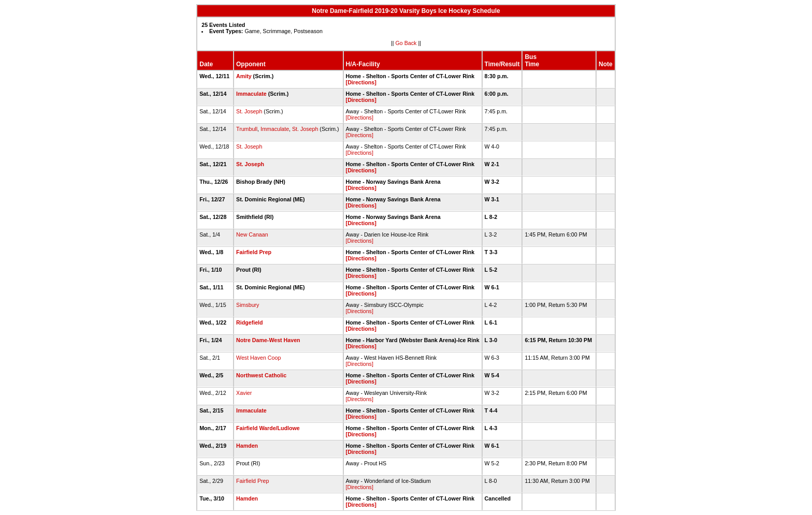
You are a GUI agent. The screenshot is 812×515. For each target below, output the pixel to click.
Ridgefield (250, 322)
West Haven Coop (258, 358)
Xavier (244, 393)
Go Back (406, 43)
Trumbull (247, 129)
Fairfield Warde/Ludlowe (268, 428)
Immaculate (251, 94)
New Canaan (252, 234)
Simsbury (248, 305)
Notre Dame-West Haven (268, 340)
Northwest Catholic (261, 375)
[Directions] (361, 82)
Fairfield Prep (254, 252)
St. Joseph (249, 111)
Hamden (247, 446)
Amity (244, 76)
